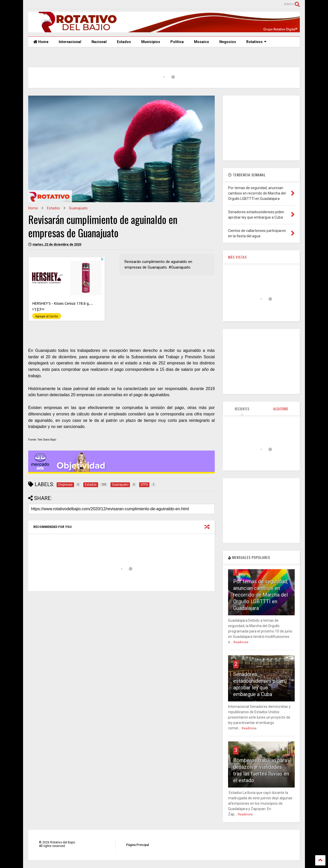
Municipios (151, 42)
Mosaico (202, 42)
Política (177, 42)
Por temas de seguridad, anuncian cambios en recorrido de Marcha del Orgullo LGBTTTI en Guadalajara (261, 595)
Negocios (228, 42)
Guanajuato (78, 208)
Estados (124, 42)
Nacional (99, 42)
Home (41, 42)
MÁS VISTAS (237, 257)
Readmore (241, 642)
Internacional (70, 42)
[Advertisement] (261, 128)
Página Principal (137, 845)
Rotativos (256, 42)
